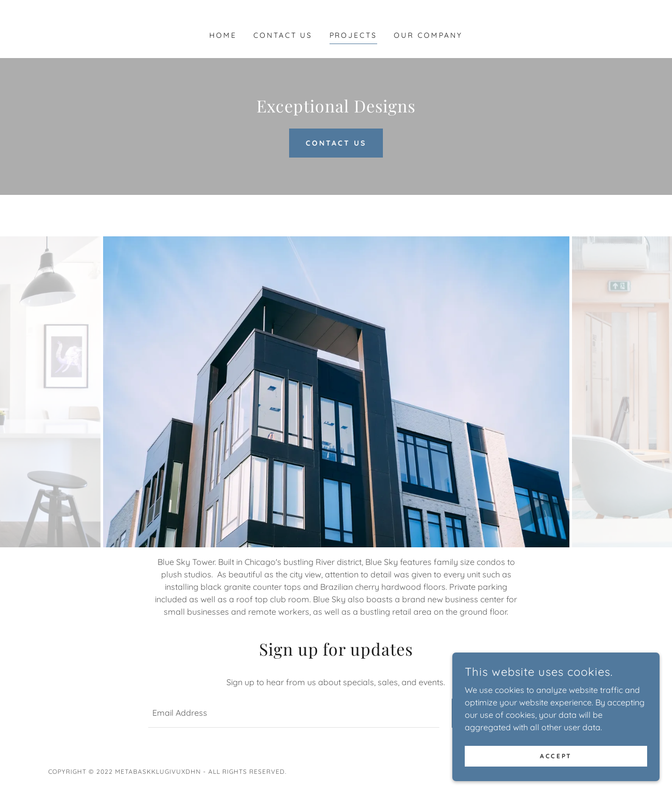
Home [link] (223, 35)
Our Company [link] (428, 35)
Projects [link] (354, 35)
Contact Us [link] (283, 35)
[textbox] (294, 713)
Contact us (336, 143)
